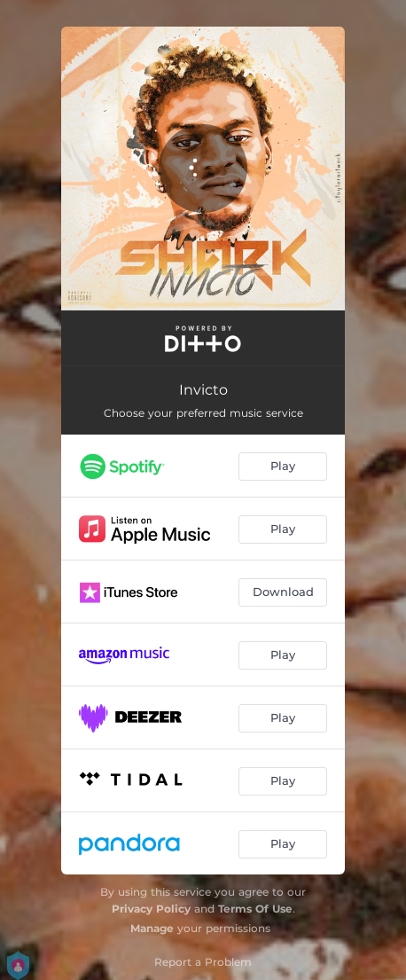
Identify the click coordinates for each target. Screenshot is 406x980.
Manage (152, 928)
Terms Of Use (255, 909)
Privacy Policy (151, 909)
